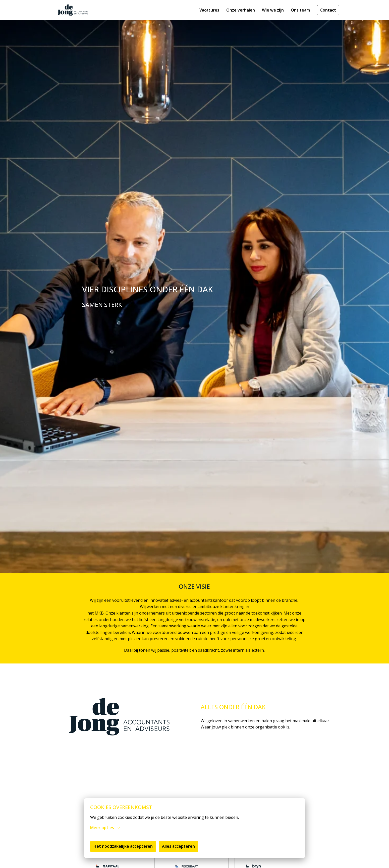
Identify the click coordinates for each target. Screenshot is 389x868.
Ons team (300, 10)
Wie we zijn (273, 10)
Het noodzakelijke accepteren (123, 846)
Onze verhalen (241, 10)
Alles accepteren (178, 846)
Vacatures (209, 10)
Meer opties (105, 828)
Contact (328, 10)
